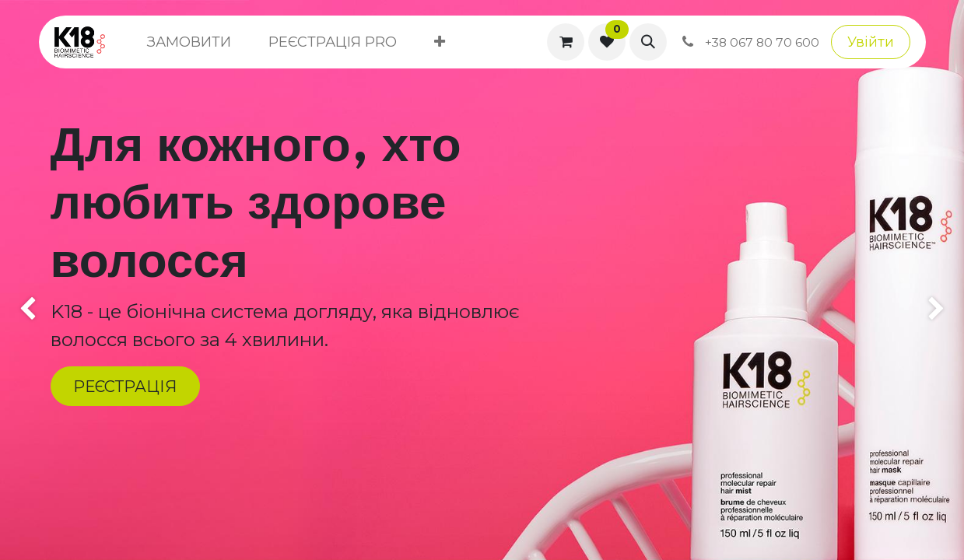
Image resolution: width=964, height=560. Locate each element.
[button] (648, 42)
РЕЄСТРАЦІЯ (125, 387)
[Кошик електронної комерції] (566, 42)
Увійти (871, 42)
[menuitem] (189, 42)
